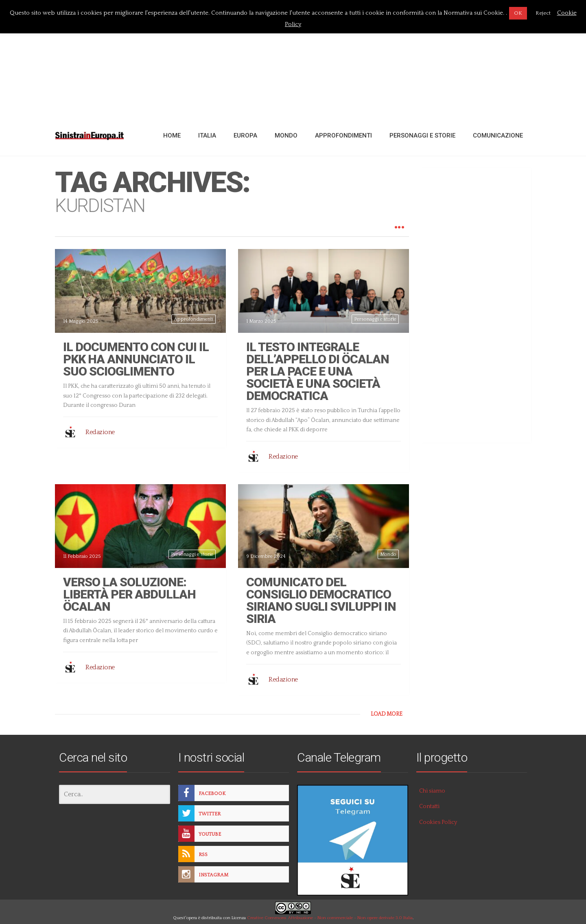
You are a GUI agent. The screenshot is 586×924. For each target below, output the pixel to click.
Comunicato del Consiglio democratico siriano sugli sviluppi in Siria (321, 600)
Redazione (100, 432)
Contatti (429, 806)
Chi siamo (432, 791)
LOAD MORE (387, 714)
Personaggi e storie (375, 319)
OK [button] (518, 13)
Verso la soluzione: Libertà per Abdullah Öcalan (129, 594)
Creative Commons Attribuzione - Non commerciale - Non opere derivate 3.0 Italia (330, 918)
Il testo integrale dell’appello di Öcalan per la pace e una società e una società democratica (318, 371)
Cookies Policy (438, 822)
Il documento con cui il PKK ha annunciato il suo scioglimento (136, 359)
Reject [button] (543, 13)
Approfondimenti (194, 319)
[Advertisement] (293, 58)
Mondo (388, 554)
